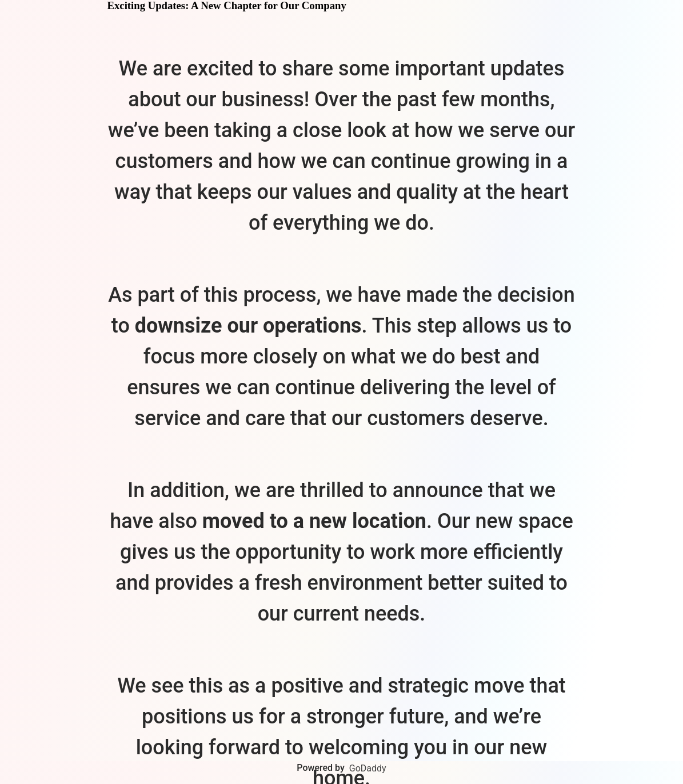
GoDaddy (368, 768)
